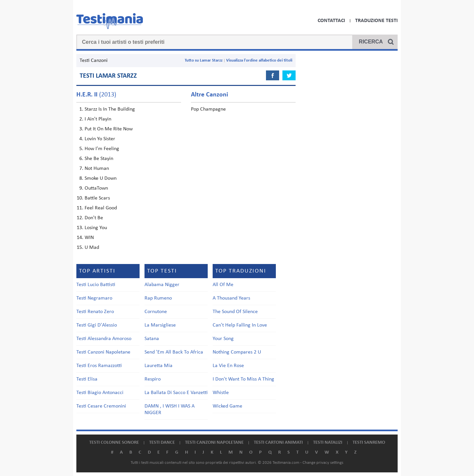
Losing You (96, 228)
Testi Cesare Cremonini (101, 406)
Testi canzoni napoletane (214, 443)
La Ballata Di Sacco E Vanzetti (176, 393)
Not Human (97, 169)
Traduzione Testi (376, 21)
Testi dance (162, 443)
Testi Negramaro (94, 298)
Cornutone (156, 312)
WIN (89, 238)
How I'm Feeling (102, 149)
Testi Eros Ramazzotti (99, 366)
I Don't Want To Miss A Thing (243, 379)
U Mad (92, 248)
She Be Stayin (99, 159)
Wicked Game (227, 406)
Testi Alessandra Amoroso (104, 339)
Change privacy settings (323, 463)
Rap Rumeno (158, 298)
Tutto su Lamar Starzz (204, 60)
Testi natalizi (328, 443)
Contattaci (331, 21)
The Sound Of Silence (235, 312)
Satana (152, 339)
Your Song (223, 339)
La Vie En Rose (228, 366)
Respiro (153, 379)
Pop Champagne (208, 109)
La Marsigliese (160, 325)
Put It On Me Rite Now (109, 129)
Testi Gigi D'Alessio (97, 325)
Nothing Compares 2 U (237, 352)
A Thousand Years (231, 298)
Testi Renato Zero (95, 312)
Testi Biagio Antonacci (100, 393)
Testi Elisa (87, 379)
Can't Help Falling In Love (240, 325)
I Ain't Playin (98, 119)
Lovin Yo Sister (100, 139)
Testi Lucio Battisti (96, 285)
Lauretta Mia (158, 366)
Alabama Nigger (162, 285)
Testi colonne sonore (114, 443)
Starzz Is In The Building (110, 109)
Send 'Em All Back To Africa (174, 352)
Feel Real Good (101, 208)
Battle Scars (97, 198)
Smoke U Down (101, 178)
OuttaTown (96, 188)
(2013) (96, 95)
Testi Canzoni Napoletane (103, 352)
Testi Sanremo (369, 443)
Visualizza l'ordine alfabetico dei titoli (259, 60)
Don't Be (94, 218)
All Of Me (223, 285)
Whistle (221, 393)
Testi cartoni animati (278, 443)
